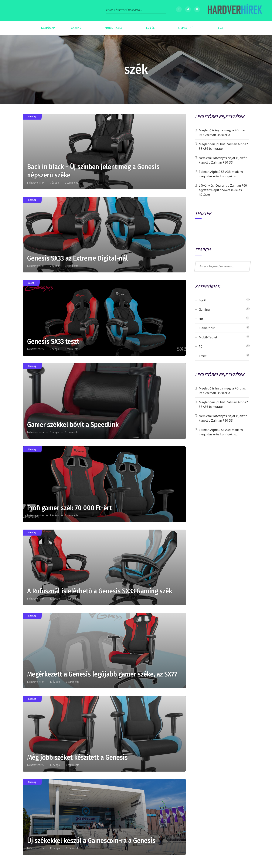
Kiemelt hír (207, 328)
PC (201, 347)
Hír (201, 319)
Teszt (31, 283)
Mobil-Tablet (208, 337)
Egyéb (203, 300)
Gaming (32, 117)
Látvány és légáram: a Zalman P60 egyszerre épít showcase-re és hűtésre (223, 190)
